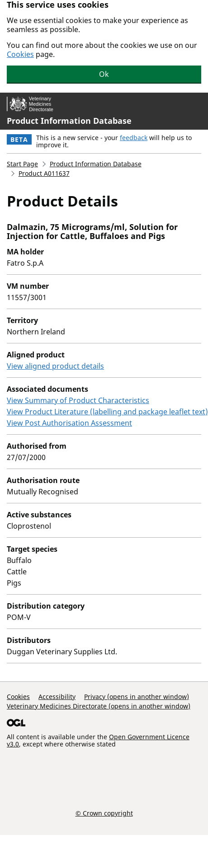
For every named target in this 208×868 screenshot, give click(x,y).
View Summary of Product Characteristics (78, 400)
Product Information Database (69, 121)
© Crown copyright (104, 813)
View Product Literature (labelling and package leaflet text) (107, 412)
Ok (104, 74)
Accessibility (57, 697)
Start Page (22, 164)
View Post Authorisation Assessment (69, 423)
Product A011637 (44, 173)
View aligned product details (55, 366)
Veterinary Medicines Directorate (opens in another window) (99, 706)
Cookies (20, 54)
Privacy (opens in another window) (137, 697)
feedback (134, 138)
